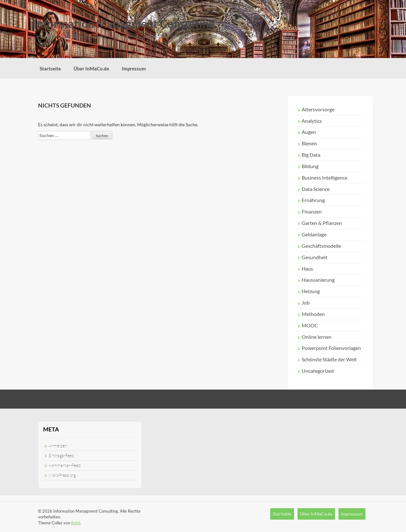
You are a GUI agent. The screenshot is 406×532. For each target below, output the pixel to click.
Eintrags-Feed (61, 455)
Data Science (316, 189)
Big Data (311, 155)
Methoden (313, 314)
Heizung (311, 291)
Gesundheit (314, 257)
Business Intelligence (324, 177)
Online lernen (317, 337)
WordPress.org (62, 475)
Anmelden (58, 446)
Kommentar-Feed (65, 465)
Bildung (310, 166)
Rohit (76, 523)
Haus (307, 269)
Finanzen (312, 211)
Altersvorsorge (318, 109)
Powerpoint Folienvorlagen (331, 348)
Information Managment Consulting (124, 23)
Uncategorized (318, 371)
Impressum (134, 69)
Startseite (50, 69)
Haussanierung (318, 280)
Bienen (309, 143)
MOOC (310, 325)
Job (306, 302)
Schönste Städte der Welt (329, 359)
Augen (309, 132)
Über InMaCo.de (91, 69)
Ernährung (313, 200)
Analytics (312, 121)
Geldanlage (314, 234)
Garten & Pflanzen (322, 223)
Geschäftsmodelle (321, 246)
